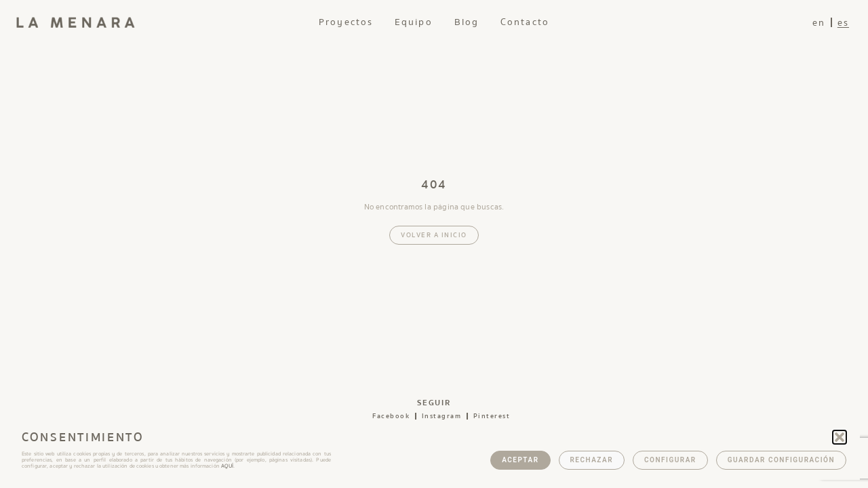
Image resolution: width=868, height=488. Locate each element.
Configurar (670, 460)
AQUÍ (227, 466)
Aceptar (520, 460)
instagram (442, 416)
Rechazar (592, 460)
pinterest (492, 416)
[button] (840, 437)
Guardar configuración (781, 460)
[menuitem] (819, 23)
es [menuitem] (843, 23)
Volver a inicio (434, 235)
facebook (391, 416)
